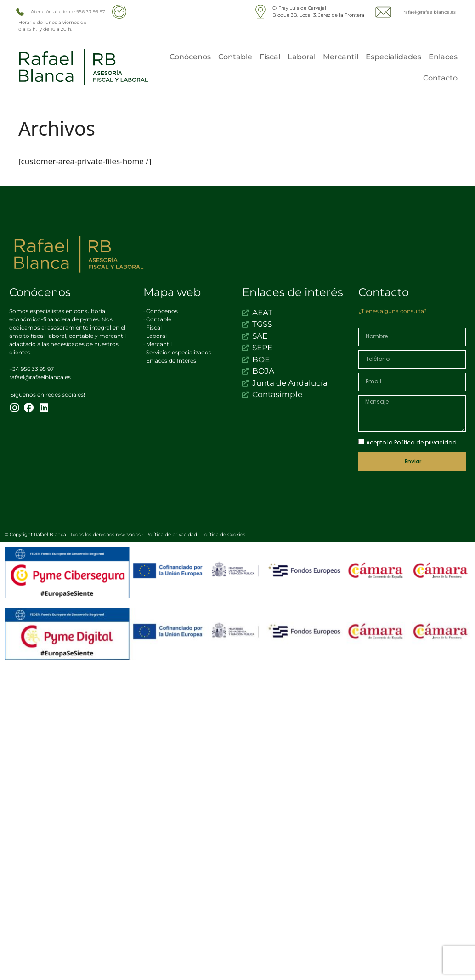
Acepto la (411, 442)
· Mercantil (158, 344)
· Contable (157, 319)
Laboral (302, 57)
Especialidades (393, 57)
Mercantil (341, 57)
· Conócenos (161, 311)
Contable (235, 57)
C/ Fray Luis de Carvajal (299, 8)
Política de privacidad (172, 534)
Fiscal (270, 57)
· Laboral (155, 336)
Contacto (440, 78)
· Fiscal (153, 328)
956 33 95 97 (91, 12)
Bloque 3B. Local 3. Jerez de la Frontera (318, 15)
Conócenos (190, 57)
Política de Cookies (223, 534)
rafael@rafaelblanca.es (430, 12)
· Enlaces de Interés (170, 361)
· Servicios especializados (177, 352)
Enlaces (443, 57)
